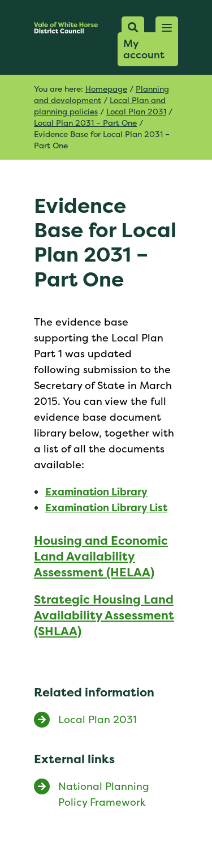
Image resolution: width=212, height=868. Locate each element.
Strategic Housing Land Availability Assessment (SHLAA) (104, 615)
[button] (167, 28)
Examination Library (96, 492)
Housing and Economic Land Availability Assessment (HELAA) (101, 556)
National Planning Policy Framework (104, 794)
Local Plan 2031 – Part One (85, 123)
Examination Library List (106, 508)
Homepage (106, 89)
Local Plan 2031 (136, 111)
